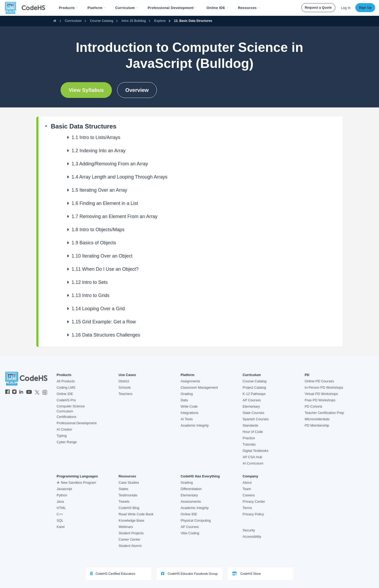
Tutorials (249, 444)
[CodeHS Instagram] (14, 392)
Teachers (126, 394)
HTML (61, 508)
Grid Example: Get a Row (104, 322)
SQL (60, 520)
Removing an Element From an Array (114, 216)
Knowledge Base (132, 520)
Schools (125, 387)
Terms (247, 508)
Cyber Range (67, 442)
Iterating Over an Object (102, 256)
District (124, 381)
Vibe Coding (190, 533)
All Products (66, 381)
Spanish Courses (256, 419)
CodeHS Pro (66, 400)
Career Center (129, 539)
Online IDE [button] (218, 8)
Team (247, 489)
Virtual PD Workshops (321, 394)
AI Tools (187, 419)
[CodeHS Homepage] (27, 8)
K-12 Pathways (254, 394)
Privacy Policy (253, 514)
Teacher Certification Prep (324, 413)
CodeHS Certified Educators (113, 574)
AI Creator (64, 429)
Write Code (189, 406)
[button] (69, 8)
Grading (187, 394)
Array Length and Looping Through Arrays (119, 177)
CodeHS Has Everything (200, 476)
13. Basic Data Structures (193, 21)
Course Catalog (102, 21)
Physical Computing (196, 520)
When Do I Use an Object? (105, 269)
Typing (62, 436)
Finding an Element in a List (105, 203)
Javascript (64, 489)
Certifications (66, 417)
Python (62, 495)
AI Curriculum (253, 463)
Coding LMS (66, 387)
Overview (137, 90)
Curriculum (73, 21)
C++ (60, 514)
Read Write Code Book (136, 514)
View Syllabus (86, 90)
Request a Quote (318, 8)
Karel (61, 527)
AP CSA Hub (252, 457)
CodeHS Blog (129, 508)
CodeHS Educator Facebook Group (189, 574)
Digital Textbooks (256, 451)
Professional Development (77, 423)
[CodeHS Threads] (45, 392)
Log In (346, 8)
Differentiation (191, 489)
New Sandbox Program (76, 483)
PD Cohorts (313, 406)
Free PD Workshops (320, 400)
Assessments (191, 501)
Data (184, 400)
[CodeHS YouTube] (29, 392)
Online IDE (65, 394)
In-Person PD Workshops (324, 387)
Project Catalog (254, 387)
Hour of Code (253, 432)
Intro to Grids (91, 295)
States (124, 489)
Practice (249, 438)
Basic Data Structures (84, 126)
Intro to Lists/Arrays (96, 137)
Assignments (190, 381)
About (247, 483)
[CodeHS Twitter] (37, 392)
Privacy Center (254, 501)
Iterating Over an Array (99, 190)
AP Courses (252, 400)
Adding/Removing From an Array (110, 164)
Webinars (126, 527)
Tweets (124, 501)
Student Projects (131, 533)
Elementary (251, 406)
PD (307, 375)
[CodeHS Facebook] (8, 392)
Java (60, 501)
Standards (250, 425)
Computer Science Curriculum (71, 409)
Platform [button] (97, 8)
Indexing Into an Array (99, 151)
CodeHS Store (246, 574)
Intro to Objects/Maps (98, 230)
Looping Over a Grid (98, 309)
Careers (249, 495)
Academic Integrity (195, 425)
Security (249, 530)
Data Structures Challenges (106, 335)
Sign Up (365, 8)
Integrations (189, 413)
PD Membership (317, 425)
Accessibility (252, 537)
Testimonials (128, 495)
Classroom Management (199, 387)
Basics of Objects (94, 243)
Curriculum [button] (127, 8)
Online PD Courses (319, 381)
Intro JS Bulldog (134, 21)
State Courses (253, 413)
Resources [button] (249, 8)
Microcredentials (317, 419)
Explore (160, 21)
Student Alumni (130, 546)
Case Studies (129, 483)
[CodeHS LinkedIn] (21, 392)
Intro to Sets (90, 282)
